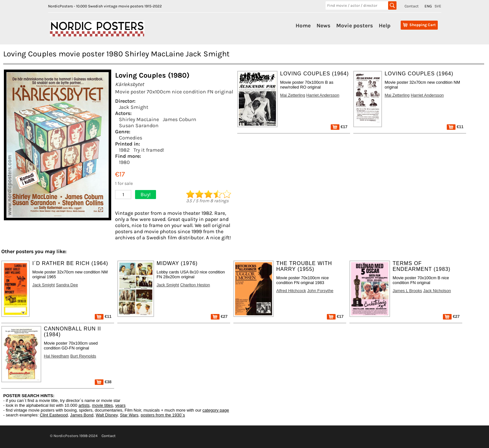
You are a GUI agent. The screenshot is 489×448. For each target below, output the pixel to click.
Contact (412, 6)
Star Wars (129, 415)
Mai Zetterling (293, 95)
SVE (438, 6)
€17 (339, 127)
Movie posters (355, 25)
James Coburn (180, 119)
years (121, 405)
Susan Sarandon (139, 125)
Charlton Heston (195, 285)
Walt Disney (107, 415)
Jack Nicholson (437, 291)
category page (216, 410)
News (323, 25)
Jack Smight (134, 107)
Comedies (131, 138)
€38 (103, 382)
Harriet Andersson (323, 95)
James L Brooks (407, 291)
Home (303, 25)
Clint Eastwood (54, 415)
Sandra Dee (67, 285)
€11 (455, 127)
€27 (219, 316)
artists (84, 405)
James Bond (82, 415)
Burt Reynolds (83, 356)
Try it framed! (149, 150)
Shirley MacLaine (139, 119)
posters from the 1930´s (163, 415)
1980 (124, 162)
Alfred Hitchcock (291, 291)
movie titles (102, 405)
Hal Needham (56, 356)
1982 (124, 150)
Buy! (146, 194)
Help (385, 25)
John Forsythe (320, 291)
